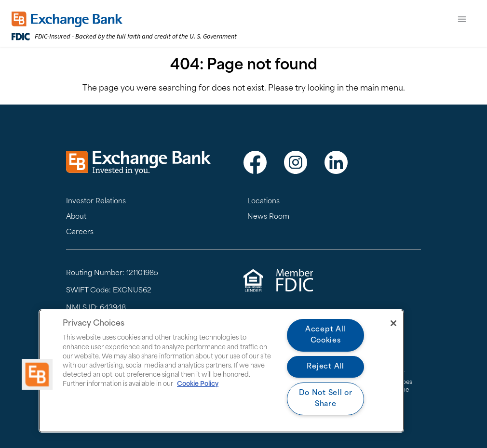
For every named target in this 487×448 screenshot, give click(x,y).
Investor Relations (96, 202)
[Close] (393, 323)
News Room (268, 217)
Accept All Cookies (325, 335)
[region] (221, 371)
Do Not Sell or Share (326, 399)
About (76, 217)
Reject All (325, 367)
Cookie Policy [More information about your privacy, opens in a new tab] (198, 384)
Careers (80, 232)
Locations (264, 202)
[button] (37, 374)
